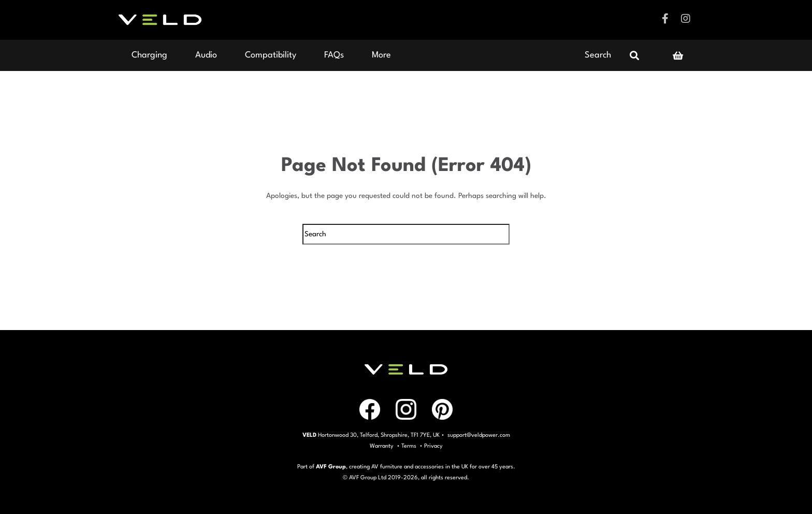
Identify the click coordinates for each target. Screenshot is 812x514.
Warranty (382, 446)
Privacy (433, 446)
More (381, 55)
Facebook (665, 19)
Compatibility (271, 55)
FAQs (334, 55)
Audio (206, 55)
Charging (149, 55)
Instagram (686, 19)
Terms (409, 446)
